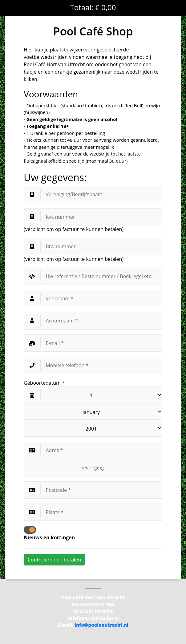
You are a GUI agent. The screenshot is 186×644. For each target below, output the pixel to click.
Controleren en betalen (54, 560)
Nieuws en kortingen (49, 537)
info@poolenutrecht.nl (101, 625)
